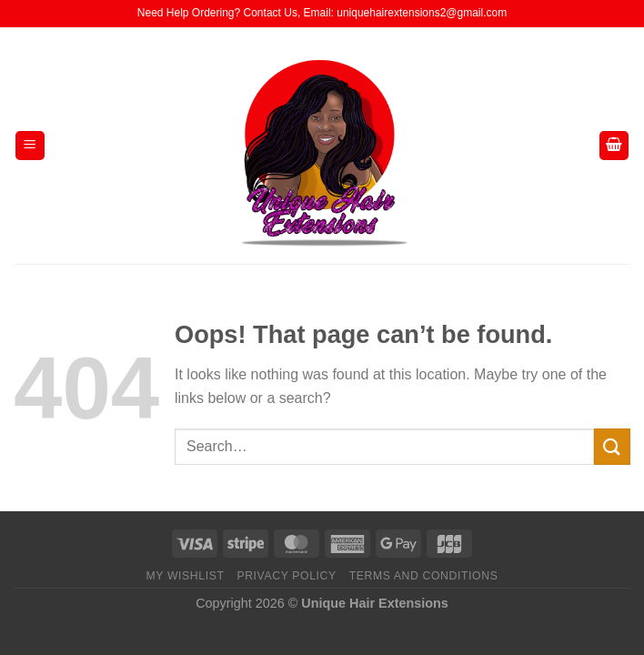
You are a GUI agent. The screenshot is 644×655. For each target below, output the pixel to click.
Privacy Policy (286, 576)
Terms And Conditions (424, 576)
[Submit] (612, 446)
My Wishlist (186, 576)
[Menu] (30, 146)
